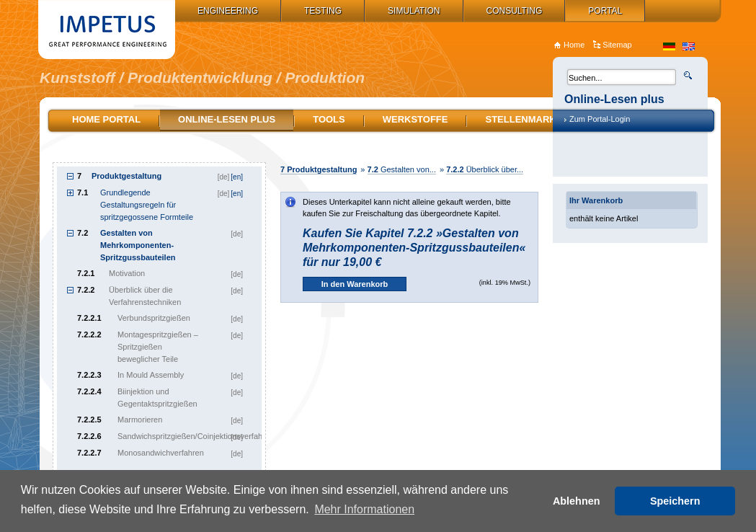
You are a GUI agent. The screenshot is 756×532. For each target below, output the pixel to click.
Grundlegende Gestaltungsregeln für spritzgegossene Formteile (147, 205)
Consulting (515, 11)
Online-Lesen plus (227, 119)
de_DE (669, 46)
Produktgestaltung (319, 169)
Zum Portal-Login (600, 119)
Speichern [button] (675, 501)
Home (574, 45)
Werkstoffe (415, 119)
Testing (323, 11)
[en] (237, 177)
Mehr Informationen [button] (364, 509)
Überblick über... (485, 169)
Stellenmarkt (523, 119)
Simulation (414, 11)
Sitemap (617, 45)
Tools (329, 119)
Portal (605, 11)
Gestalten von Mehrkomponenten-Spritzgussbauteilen (138, 245)
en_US (689, 46)
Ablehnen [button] (577, 501)
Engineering (228, 11)
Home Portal (106, 119)
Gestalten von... (402, 169)
